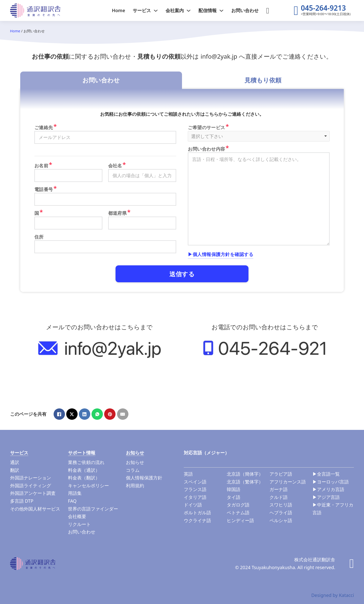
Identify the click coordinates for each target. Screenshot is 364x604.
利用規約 (135, 485)
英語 (188, 474)
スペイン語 (195, 482)
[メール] (123, 414)
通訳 (15, 462)
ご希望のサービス (206, 127)
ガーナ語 (279, 489)
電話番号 (44, 189)
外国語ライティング (31, 485)
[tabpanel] (182, 190)
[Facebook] (59, 414)
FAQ (72, 501)
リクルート (79, 524)
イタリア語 (195, 497)
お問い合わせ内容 (206, 149)
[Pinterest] (110, 414)
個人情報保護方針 (144, 478)
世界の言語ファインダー (93, 509)
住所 (39, 237)
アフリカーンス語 (288, 482)
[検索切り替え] (268, 11)
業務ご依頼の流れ (86, 462)
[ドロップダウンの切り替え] (156, 11)
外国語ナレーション (31, 478)
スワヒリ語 (281, 505)
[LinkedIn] (85, 414)
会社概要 (77, 516)
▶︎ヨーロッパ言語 (331, 482)
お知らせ (135, 462)
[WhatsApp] (97, 414)
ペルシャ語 (281, 520)
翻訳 (15, 470)
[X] (72, 414)
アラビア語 (281, 474)
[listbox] (259, 136)
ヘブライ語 (281, 513)
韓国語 (234, 489)
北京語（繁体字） (245, 482)
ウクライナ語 (197, 520)
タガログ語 (238, 505)
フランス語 (195, 489)
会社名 (115, 166)
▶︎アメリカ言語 (328, 489)
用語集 (75, 493)
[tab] (101, 80)
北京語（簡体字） (245, 474)
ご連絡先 (44, 127)
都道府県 (118, 213)
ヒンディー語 (240, 520)
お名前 (41, 166)
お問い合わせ (245, 10)
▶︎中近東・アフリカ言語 (333, 509)
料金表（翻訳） (84, 478)
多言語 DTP (22, 501)
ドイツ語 (193, 505)
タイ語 (234, 497)
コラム (133, 470)
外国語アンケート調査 (33, 493)
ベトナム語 (238, 513)
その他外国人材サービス (35, 509)
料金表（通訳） (84, 470)
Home (118, 10)
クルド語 (279, 497)
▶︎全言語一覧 (326, 474)
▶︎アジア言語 (326, 497)
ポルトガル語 (197, 513)
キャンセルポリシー (88, 485)
